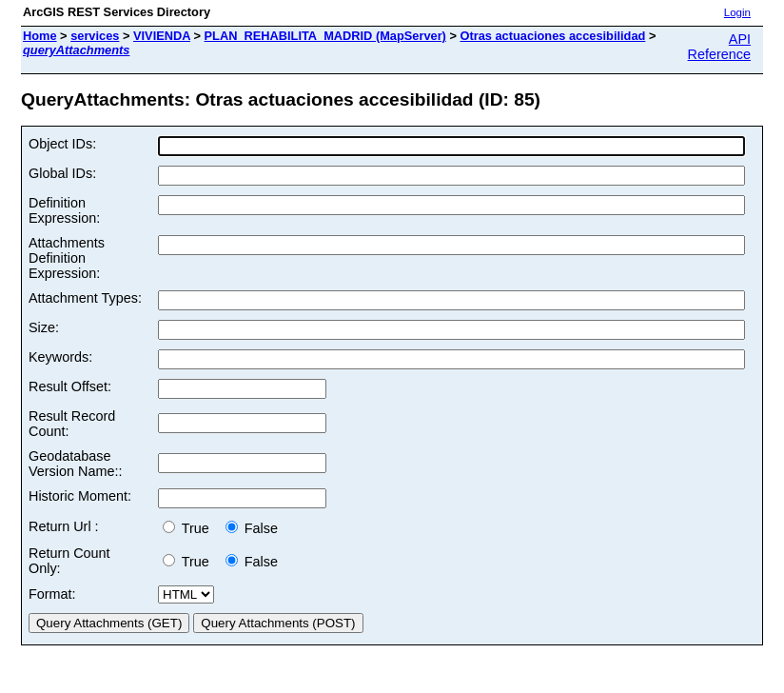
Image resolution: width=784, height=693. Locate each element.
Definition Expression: (64, 210)
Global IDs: (62, 173)
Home (40, 36)
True (190, 528)
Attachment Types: (85, 298)
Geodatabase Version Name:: (75, 464)
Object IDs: (62, 144)
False (252, 528)
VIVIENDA (162, 36)
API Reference (719, 47)
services (95, 36)
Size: (44, 327)
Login (737, 12)
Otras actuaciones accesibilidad (552, 36)
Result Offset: (70, 386)
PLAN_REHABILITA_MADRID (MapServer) (325, 36)
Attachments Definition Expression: (67, 258)
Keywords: (60, 357)
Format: (52, 594)
